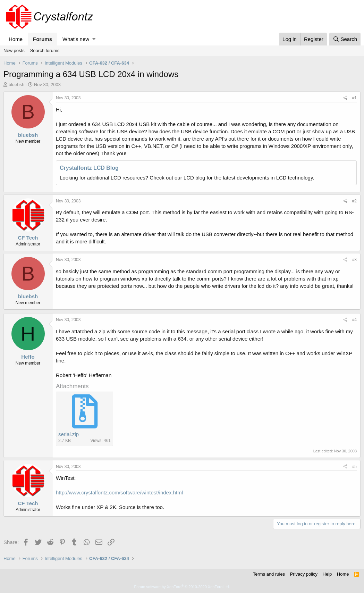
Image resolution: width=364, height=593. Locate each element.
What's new (76, 39)
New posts (14, 51)
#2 (354, 201)
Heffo (28, 357)
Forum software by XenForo (182, 587)
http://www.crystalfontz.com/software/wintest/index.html (119, 492)
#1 (354, 98)
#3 (354, 260)
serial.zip (69, 434)
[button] (94, 39)
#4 (354, 320)
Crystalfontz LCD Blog (89, 168)
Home (16, 39)
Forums (43, 39)
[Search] (345, 39)
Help (327, 574)
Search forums (45, 51)
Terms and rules (269, 574)
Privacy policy (304, 574)
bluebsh (17, 85)
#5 (354, 467)
